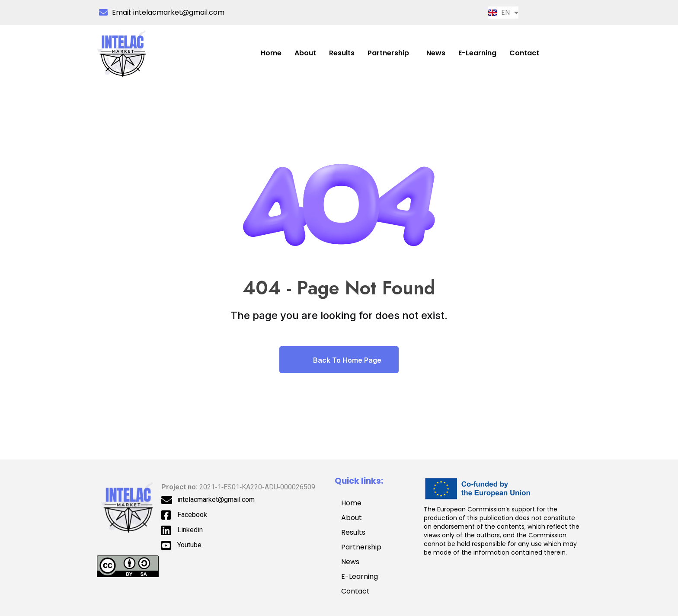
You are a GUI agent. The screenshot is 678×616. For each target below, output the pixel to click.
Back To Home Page (339, 360)
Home (271, 53)
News (436, 53)
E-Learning (477, 53)
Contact (524, 53)
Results (342, 53)
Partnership (388, 53)
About (305, 53)
